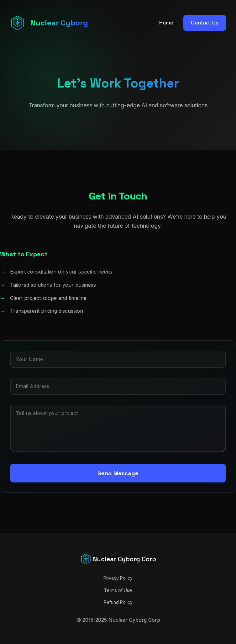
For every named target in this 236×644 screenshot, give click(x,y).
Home (166, 23)
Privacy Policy (118, 578)
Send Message (118, 473)
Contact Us (205, 23)
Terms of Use (118, 590)
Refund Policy (118, 602)
